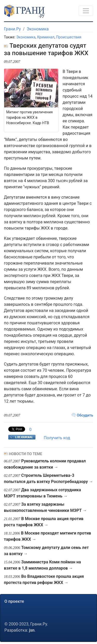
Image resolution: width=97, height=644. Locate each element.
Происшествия (69, 37)
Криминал (46, 37)
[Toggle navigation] (86, 11)
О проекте (14, 601)
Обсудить (82, 415)
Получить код (57, 438)
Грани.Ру (12, 29)
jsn (32, 630)
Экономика (38, 29)
